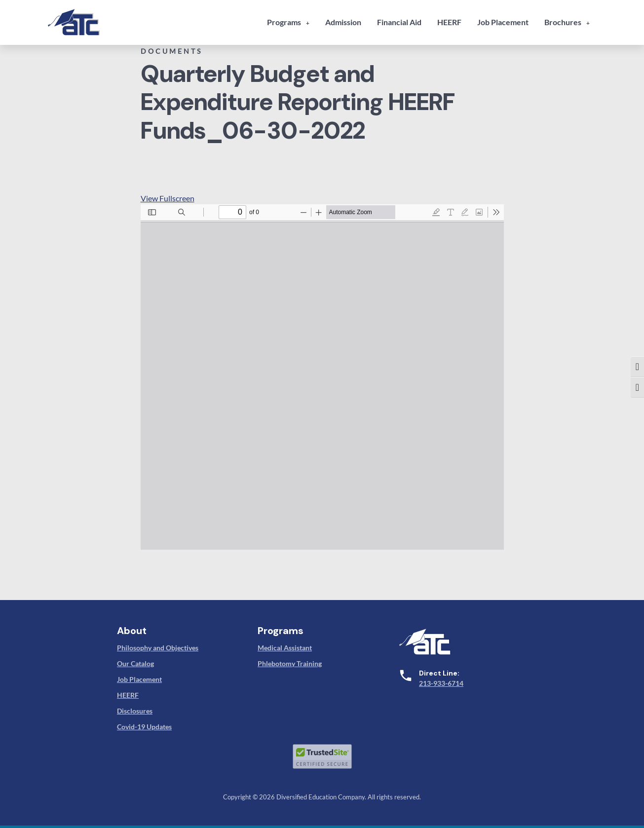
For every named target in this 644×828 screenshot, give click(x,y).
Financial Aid (399, 22)
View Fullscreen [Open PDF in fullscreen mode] (168, 198)
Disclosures (135, 711)
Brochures (563, 22)
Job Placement (503, 22)
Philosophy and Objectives (158, 648)
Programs (284, 22)
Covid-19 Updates (144, 727)
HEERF (449, 22)
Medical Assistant (285, 648)
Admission (343, 22)
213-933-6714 (441, 683)
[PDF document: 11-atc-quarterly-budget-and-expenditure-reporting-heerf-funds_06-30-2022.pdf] (322, 377)
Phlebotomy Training (290, 663)
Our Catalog (135, 663)
